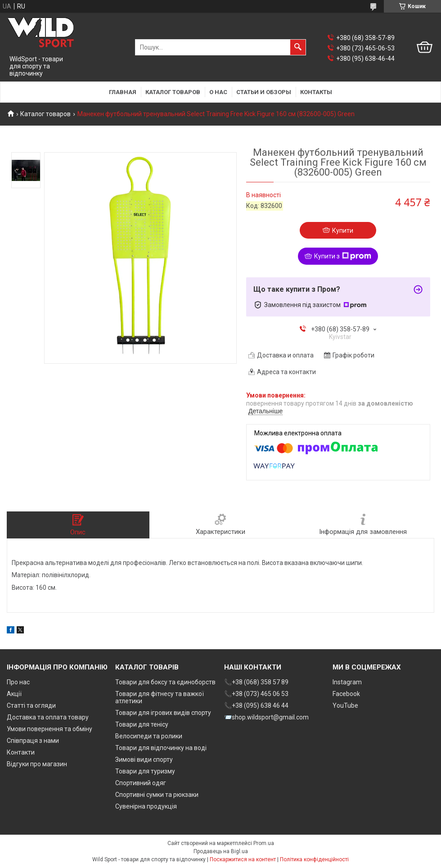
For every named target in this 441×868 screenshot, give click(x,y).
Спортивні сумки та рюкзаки (157, 795)
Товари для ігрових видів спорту (163, 713)
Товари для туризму (145, 771)
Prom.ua (264, 843)
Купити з (343, 256)
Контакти (21, 752)
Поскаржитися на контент (243, 859)
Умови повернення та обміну (49, 729)
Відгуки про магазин (37, 764)
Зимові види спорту (144, 759)
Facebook (346, 694)
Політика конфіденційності (314, 859)
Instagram (347, 682)
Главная (123, 92)
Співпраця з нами (33, 741)
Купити (343, 231)
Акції (14, 694)
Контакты (316, 92)
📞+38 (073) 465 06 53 (256, 694)
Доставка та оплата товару (48, 717)
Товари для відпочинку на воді (161, 748)
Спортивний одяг (141, 783)
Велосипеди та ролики (149, 736)
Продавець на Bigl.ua (221, 851)
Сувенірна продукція (146, 806)
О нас (218, 92)
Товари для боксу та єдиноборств (165, 682)
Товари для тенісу (142, 724)
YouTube (345, 705)
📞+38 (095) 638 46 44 (256, 705)
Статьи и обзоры (264, 92)
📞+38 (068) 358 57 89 (256, 682)
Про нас (18, 682)
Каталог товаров (173, 92)
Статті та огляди (31, 705)
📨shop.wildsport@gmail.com (266, 717)
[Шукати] (298, 47)
